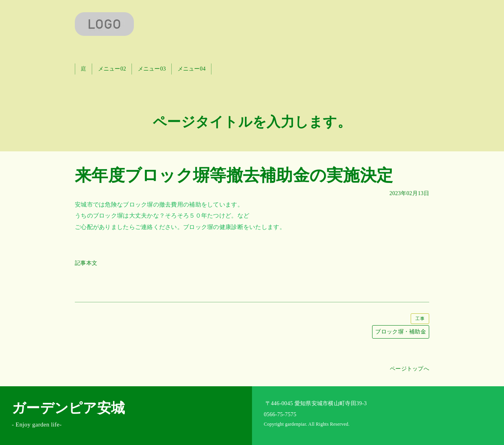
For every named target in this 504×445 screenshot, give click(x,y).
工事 (420, 318)
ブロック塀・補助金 (401, 332)
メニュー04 (192, 69)
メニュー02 (112, 69)
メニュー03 (152, 69)
